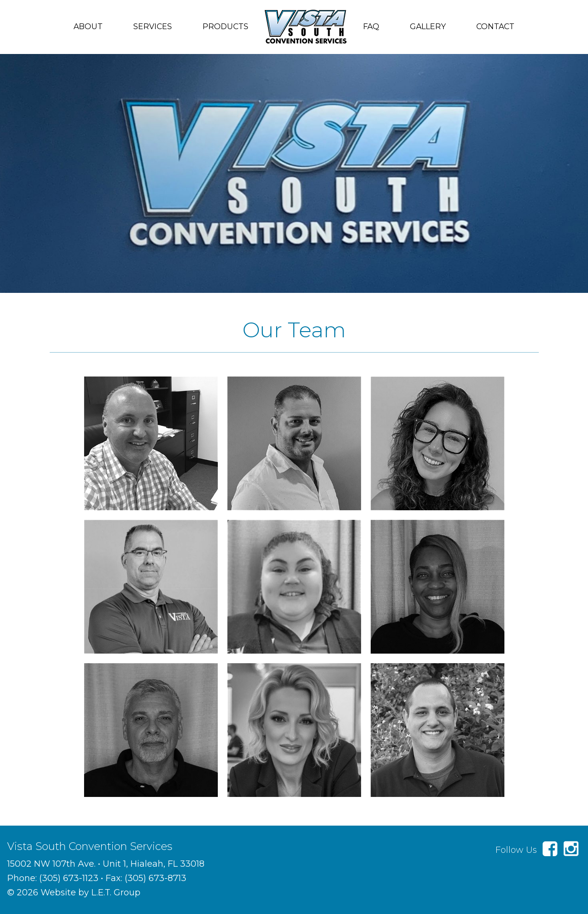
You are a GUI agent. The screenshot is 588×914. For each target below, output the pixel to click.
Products (225, 27)
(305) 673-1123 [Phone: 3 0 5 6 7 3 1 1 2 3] (69, 878)
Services (153, 27)
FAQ (371, 27)
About (88, 27)
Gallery (428, 27)
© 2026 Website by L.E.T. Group (74, 892)
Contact (495, 27)
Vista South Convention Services (306, 27)
